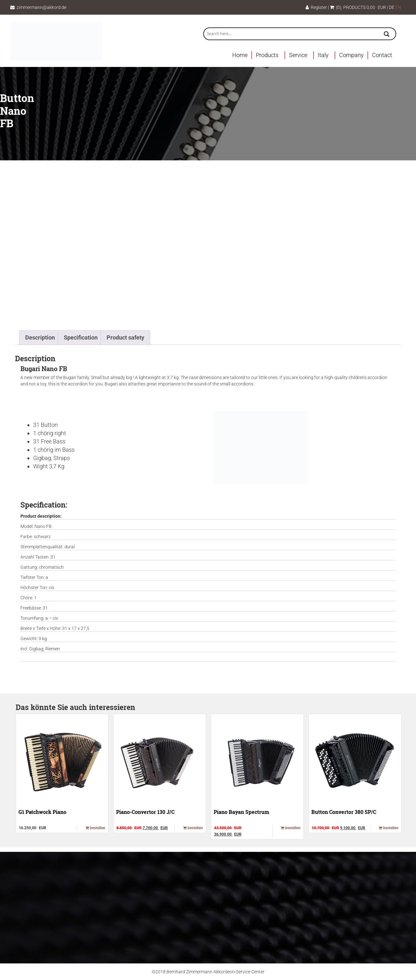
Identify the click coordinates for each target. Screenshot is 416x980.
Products (267, 55)
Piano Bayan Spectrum (241, 812)
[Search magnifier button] (387, 35)
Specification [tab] (81, 337)
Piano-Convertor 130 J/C (145, 812)
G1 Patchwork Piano (42, 812)
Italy (323, 55)
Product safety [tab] (125, 337)
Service (298, 55)
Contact (382, 55)
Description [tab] (40, 337)
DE (392, 7)
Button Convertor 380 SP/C (344, 812)
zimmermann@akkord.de (41, 7)
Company (351, 55)
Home (240, 55)
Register (316, 7)
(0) (336, 7)
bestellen (95, 828)
